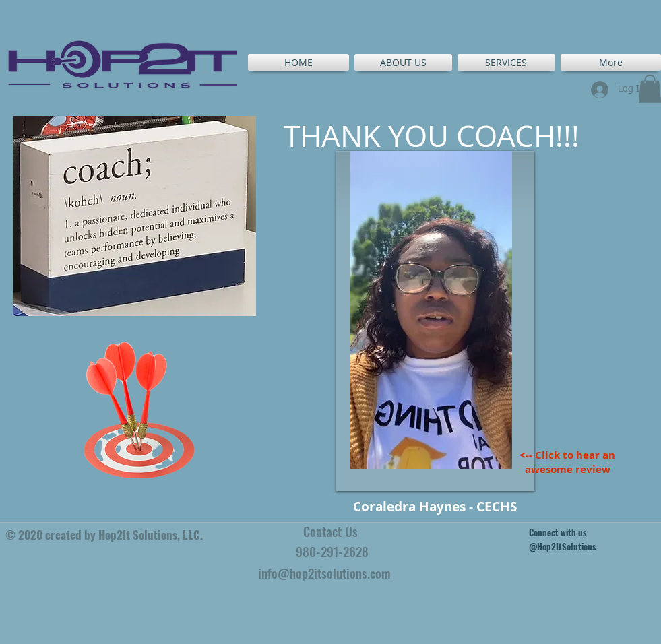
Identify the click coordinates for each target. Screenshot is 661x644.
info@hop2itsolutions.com (324, 573)
